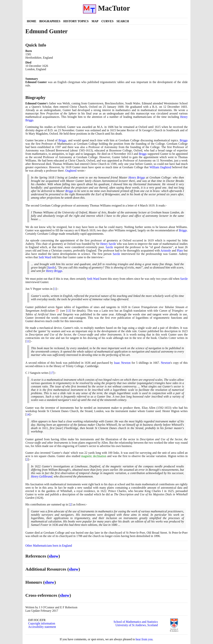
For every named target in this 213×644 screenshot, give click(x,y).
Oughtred (71, 171)
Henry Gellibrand (42, 476)
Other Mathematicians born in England (49, 546)
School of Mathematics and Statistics (136, 622)
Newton (166, 363)
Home (32, 21)
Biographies (50, 21)
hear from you (144, 639)
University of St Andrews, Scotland (137, 625)
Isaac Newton (122, 363)
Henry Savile (108, 244)
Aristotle (166, 250)
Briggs (62, 140)
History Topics (76, 21)
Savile (109, 247)
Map (95, 21)
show (54, 556)
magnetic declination (94, 456)
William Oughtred (160, 167)
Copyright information (42, 623)
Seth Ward (45, 257)
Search (123, 21)
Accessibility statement (42, 627)
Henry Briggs (137, 177)
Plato (180, 250)
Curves (107, 21)
